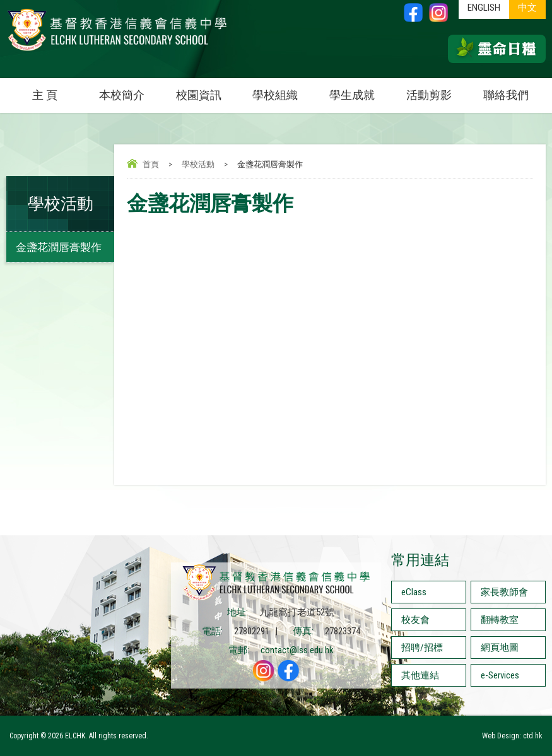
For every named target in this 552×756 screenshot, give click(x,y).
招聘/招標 (422, 648)
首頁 (151, 164)
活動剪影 (437, 90)
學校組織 (283, 90)
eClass (414, 592)
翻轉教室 (500, 620)
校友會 (415, 620)
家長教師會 (504, 592)
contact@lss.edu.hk (297, 650)
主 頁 (45, 95)
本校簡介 (130, 90)
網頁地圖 (500, 648)
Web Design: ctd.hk (512, 736)
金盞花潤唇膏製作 (59, 247)
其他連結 (420, 675)
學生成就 (352, 95)
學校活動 (198, 164)
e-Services (500, 675)
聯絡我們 (506, 95)
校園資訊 (207, 90)
